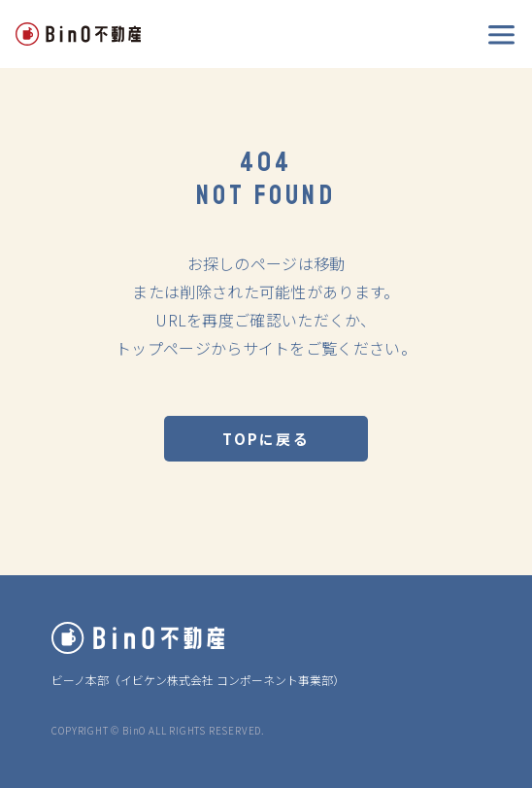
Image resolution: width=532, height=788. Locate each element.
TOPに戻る (266, 439)
